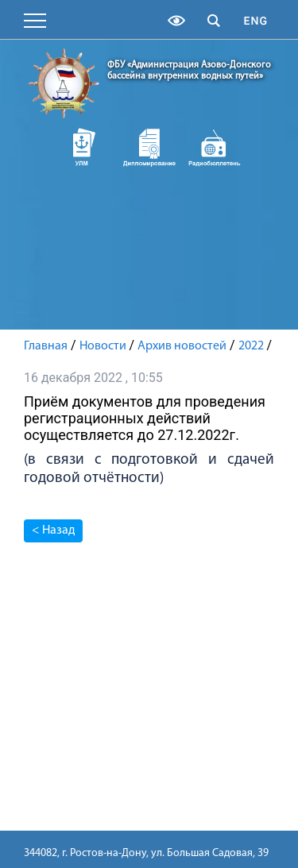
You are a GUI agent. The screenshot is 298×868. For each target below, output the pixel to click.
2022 (251, 346)
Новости (103, 346)
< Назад (53, 530)
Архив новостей (182, 346)
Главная (46, 346)
